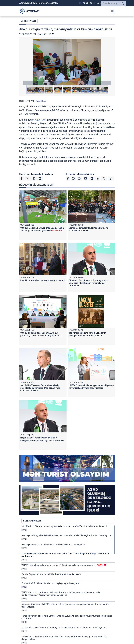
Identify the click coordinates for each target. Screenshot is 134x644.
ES (98, 3)
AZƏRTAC (41, 101)
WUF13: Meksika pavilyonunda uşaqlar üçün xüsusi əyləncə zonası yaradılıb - (42, 230)
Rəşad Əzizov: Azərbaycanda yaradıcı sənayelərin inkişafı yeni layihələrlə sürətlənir (42, 440)
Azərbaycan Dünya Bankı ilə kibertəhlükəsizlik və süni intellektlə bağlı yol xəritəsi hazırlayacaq (67, 536)
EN (87, 3)
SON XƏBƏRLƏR (32, 521)
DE (91, 3)
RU (84, 3)
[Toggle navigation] (111, 11)
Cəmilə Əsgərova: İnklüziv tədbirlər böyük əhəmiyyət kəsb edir (51, 575)
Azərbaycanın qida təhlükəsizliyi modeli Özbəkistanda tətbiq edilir (53, 545)
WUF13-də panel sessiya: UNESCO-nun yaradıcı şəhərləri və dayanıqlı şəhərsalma (41, 335)
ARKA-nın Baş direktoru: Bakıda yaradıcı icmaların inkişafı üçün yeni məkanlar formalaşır (88, 284)
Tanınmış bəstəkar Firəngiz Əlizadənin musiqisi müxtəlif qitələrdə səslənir (87, 335)
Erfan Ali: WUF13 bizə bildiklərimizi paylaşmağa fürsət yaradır (51, 584)
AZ (80, 3)
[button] (67, 62)
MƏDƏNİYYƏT (28, 22)
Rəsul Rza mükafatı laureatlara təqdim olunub (43, 281)
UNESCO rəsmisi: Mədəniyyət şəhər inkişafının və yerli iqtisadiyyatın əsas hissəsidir (91, 387)
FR (94, 3)
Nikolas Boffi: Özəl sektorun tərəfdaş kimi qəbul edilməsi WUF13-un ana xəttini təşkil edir (64, 628)
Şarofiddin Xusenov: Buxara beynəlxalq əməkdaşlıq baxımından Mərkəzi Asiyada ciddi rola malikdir (40, 389)
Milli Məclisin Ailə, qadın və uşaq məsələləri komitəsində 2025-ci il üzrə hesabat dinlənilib (64, 527)
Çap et (42, 35)
